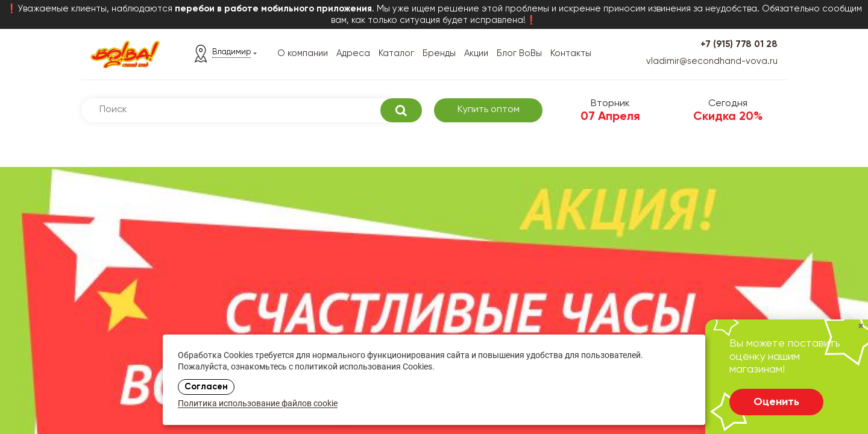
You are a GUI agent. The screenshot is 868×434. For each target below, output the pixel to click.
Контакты (571, 53)
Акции (476, 53)
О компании (303, 53)
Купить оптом (489, 110)
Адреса (353, 53)
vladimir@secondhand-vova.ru (712, 61)
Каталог (396, 53)
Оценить (776, 402)
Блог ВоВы (519, 53)
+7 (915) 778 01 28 (739, 44)
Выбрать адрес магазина (158, 319)
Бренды (439, 53)
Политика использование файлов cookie (258, 404)
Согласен (206, 387)
